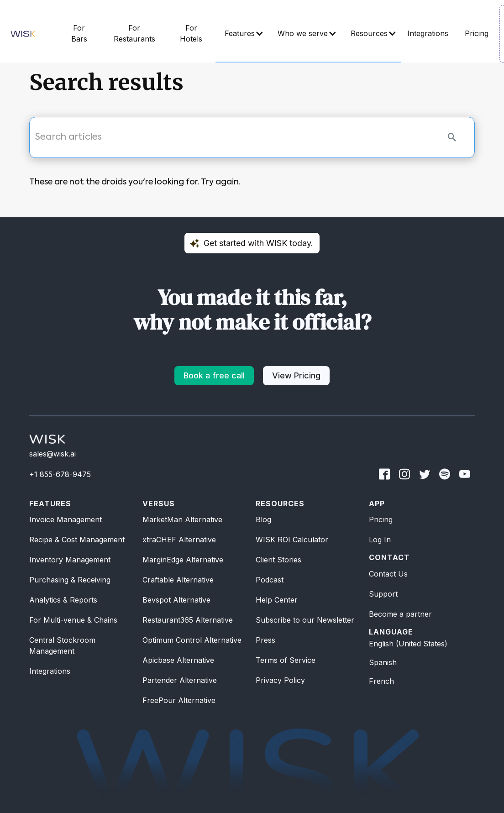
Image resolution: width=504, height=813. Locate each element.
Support (383, 594)
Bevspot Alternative (176, 600)
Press (265, 640)
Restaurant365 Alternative (188, 620)
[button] (242, 34)
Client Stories (278, 560)
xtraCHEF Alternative (179, 540)
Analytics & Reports (63, 600)
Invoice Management (66, 519)
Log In (380, 540)
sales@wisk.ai (52, 454)
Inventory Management (70, 560)
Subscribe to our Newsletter (305, 620)
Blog (263, 519)
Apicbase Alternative (178, 660)
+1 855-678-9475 (60, 474)
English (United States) (408, 644)
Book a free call (214, 375)
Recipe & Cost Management (77, 540)
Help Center (277, 600)
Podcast (270, 580)
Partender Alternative (180, 680)
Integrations (50, 671)
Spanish (383, 662)
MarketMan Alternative (182, 519)
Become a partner (400, 614)
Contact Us (388, 574)
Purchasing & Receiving (70, 580)
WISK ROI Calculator (292, 540)
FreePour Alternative (179, 700)
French (381, 681)
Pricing (381, 519)
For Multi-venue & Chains (73, 620)
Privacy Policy (280, 680)
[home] (23, 34)
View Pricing (296, 375)
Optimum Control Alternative (192, 640)
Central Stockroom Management (62, 645)
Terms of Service (286, 660)
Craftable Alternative (178, 580)
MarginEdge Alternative (183, 560)
